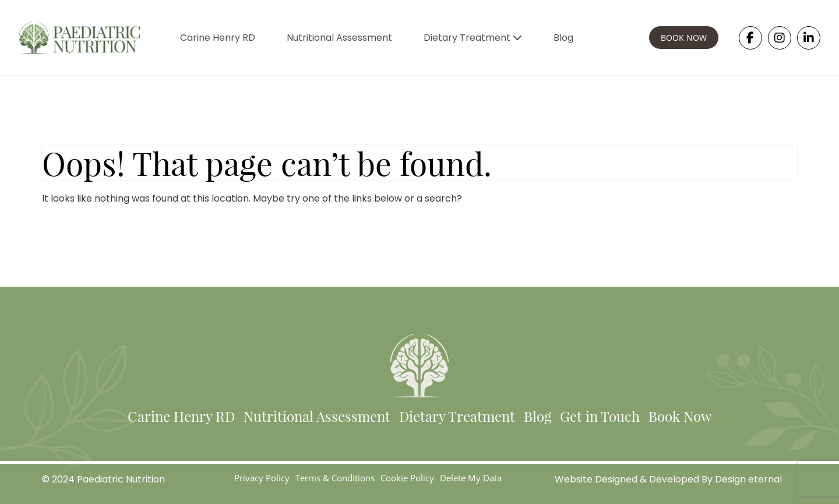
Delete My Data (471, 478)
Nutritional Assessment (339, 38)
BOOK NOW (684, 38)
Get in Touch (600, 416)
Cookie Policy (407, 478)
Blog (563, 38)
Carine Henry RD (218, 38)
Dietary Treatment (473, 38)
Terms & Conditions (335, 478)
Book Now (680, 416)
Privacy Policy (262, 478)
